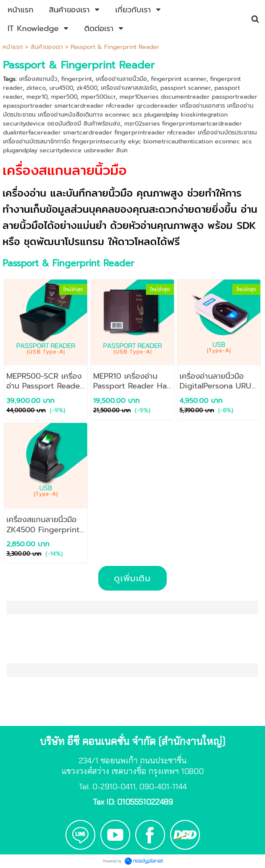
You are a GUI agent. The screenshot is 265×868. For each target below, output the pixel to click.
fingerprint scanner (179, 79)
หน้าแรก (13, 47)
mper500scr (98, 97)
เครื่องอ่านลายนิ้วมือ (121, 79)
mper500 (64, 97)
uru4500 (61, 88)
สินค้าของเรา (47, 47)
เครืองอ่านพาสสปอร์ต (129, 88)
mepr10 (37, 97)
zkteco (36, 88)
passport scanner (185, 88)
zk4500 (87, 88)
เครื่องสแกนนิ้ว (38, 79)
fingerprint (77, 79)
